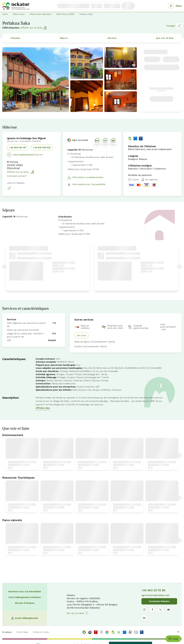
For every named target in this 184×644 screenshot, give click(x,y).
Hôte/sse (15, 38)
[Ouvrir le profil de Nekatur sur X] (160, 610)
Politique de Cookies (41, 632)
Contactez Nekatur (159, 601)
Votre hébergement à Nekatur (25, 597)
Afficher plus (43, 408)
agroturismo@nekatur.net (155, 595)
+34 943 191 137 (18, 148)
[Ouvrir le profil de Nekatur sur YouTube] (168, 610)
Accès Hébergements (25, 618)
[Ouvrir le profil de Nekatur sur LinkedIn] (144, 618)
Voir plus (81, 335)
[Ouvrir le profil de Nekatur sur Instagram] (144, 610)
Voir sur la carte (78, 613)
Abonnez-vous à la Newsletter (25, 591)
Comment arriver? (17, 176)
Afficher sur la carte (34, 28)
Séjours (64, 38)
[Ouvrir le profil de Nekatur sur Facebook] (152, 610)
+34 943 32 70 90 (153, 590)
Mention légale (22, 632)
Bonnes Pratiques (25, 603)
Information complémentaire (85, 177)
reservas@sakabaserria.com (25, 155)
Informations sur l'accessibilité (86, 184)
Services (112, 38)
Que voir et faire (165, 38)
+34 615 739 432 (42, 148)
